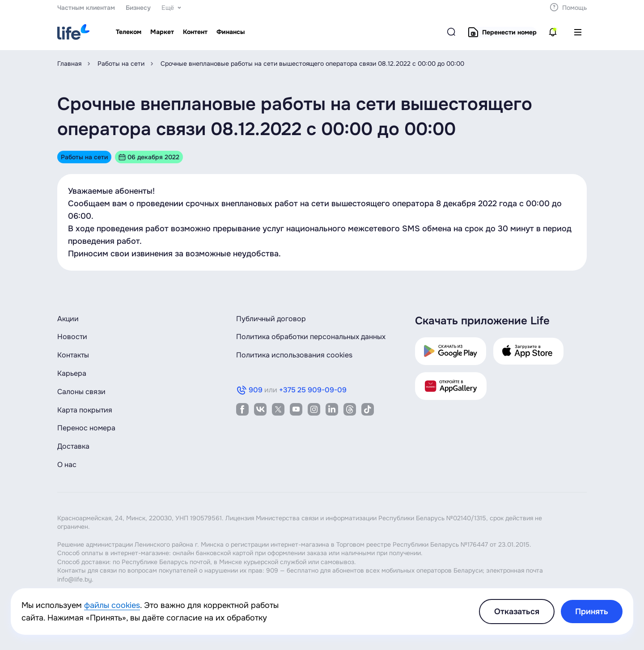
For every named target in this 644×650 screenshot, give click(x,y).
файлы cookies (112, 605)
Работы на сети (121, 64)
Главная (69, 64)
